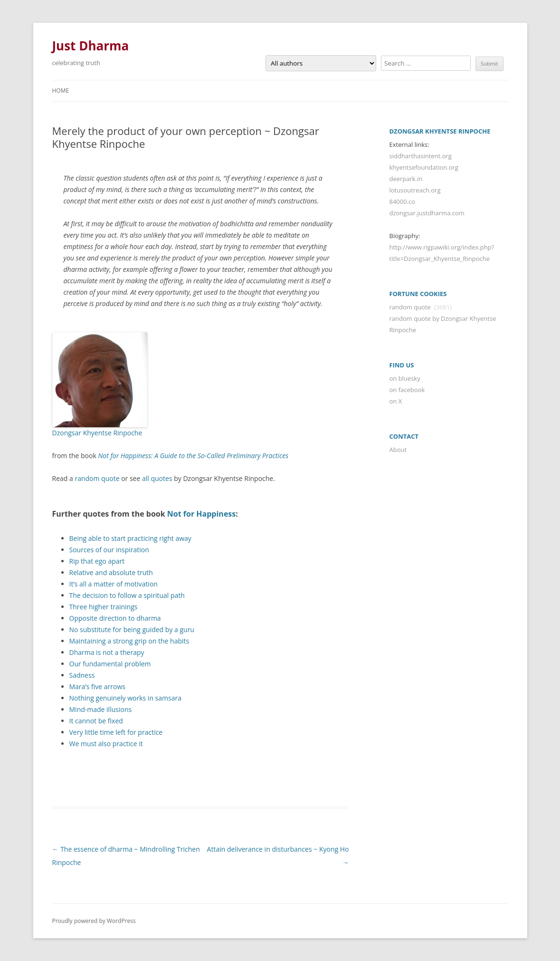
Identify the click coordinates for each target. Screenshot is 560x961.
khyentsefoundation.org (424, 167)
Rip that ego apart (97, 561)
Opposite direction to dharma (115, 618)
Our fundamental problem (110, 664)
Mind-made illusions (101, 709)
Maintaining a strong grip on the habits (129, 641)
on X (396, 401)
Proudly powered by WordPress (94, 921)
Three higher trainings (104, 607)
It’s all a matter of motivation (114, 584)
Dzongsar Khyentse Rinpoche (97, 433)
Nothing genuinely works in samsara (125, 698)
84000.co (403, 202)
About (398, 450)
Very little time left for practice (116, 732)
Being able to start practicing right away (130, 538)
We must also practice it (106, 744)
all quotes (157, 478)
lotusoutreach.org (415, 190)
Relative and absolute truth (111, 572)
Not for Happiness (201, 514)
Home (61, 91)
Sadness (82, 675)
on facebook (407, 390)
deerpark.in (406, 179)
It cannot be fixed (96, 721)
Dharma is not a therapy (107, 652)
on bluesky (405, 378)
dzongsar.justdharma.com (427, 213)
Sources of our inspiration (109, 550)
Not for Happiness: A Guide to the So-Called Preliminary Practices (193, 456)
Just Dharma (91, 46)
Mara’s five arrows (97, 687)
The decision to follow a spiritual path (127, 595)
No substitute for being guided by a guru (132, 629)
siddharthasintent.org (421, 156)
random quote (97, 478)
